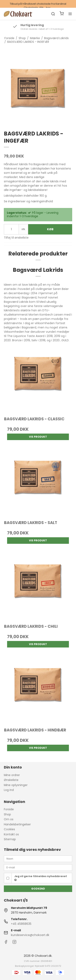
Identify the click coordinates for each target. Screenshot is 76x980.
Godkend (38, 889)
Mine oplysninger (16, 785)
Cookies (9, 829)
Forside (9, 809)
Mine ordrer (12, 775)
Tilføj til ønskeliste (16, 238)
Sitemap (10, 839)
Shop (7, 814)
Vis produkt (38, 437)
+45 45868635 (21, 924)
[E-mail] (38, 867)
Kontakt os (11, 834)
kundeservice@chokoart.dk (30, 935)
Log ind (9, 790)
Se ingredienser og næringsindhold (28, 201)
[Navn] (38, 859)
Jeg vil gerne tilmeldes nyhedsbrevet (41, 878)
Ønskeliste (11, 780)
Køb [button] (50, 229)
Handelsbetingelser (17, 824)
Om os (9, 819)
